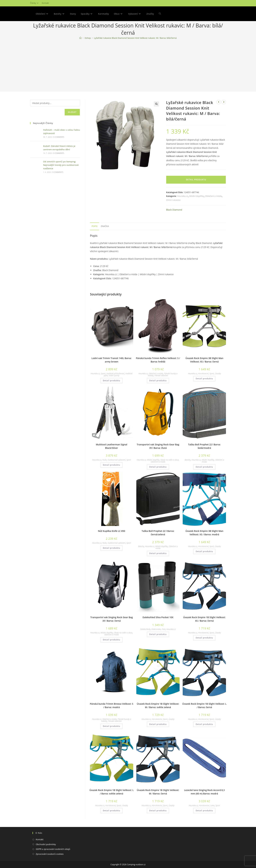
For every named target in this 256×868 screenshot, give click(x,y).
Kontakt (45, 3)
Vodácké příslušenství (115, 374)
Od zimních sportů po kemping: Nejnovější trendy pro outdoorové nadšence (61, 165)
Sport (103, 374)
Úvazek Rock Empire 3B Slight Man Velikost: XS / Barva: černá (204, 360)
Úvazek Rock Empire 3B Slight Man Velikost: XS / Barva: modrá (204, 533)
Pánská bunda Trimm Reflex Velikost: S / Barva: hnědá (158, 360)
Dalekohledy (145, 629)
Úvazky (218, 374)
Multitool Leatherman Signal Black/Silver (112, 446)
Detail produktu (196, 180)
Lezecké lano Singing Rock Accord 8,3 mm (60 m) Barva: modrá (204, 792)
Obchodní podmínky (46, 844)
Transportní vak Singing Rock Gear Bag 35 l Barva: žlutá (158, 446)
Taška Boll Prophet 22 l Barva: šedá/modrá (204, 446)
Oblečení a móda (213, 196)
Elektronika (156, 629)
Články (35, 3)
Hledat (72, 112)
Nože (104, 460)
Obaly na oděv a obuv (170, 460)
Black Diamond (174, 210)
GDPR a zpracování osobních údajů (53, 849)
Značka (105, 226)
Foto (164, 629)
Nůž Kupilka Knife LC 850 (112, 531)
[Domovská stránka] (80, 38)
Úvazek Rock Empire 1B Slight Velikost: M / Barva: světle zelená (158, 705)
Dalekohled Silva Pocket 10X (158, 617)
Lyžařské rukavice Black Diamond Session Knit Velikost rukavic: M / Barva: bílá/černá (135, 38)
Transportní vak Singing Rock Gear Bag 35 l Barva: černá (112, 619)
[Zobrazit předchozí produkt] (219, 102)
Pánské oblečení (161, 375)
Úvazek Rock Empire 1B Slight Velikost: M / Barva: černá (158, 792)
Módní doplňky (197, 196)
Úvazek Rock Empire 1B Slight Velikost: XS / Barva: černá (204, 619)
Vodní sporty (114, 375)
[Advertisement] (128, 66)
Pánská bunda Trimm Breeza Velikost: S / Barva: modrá (112, 705)
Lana (212, 805)
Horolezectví (203, 374)
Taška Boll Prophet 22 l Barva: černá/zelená (158, 533)
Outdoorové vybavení (117, 460)
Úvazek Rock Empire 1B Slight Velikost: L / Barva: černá (204, 705)
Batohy (188, 460)
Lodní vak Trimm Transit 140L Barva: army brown (112, 360)
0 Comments (59, 137)
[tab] (95, 226)
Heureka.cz (183, 196)
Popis (95, 226)
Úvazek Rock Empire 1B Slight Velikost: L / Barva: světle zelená (112, 792)
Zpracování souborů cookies (50, 854)
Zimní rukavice (173, 200)
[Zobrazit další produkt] (224, 102)
